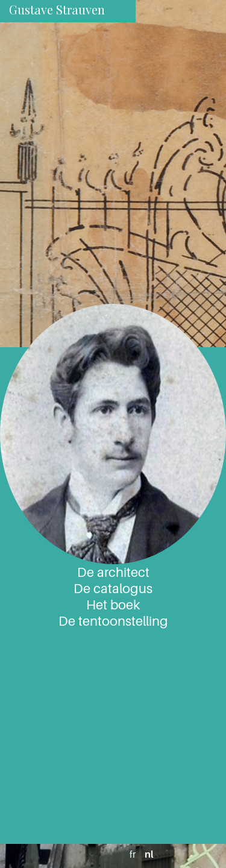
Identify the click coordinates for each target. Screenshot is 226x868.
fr (133, 854)
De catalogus (113, 588)
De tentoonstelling (113, 621)
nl (149, 854)
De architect (113, 572)
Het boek (113, 605)
